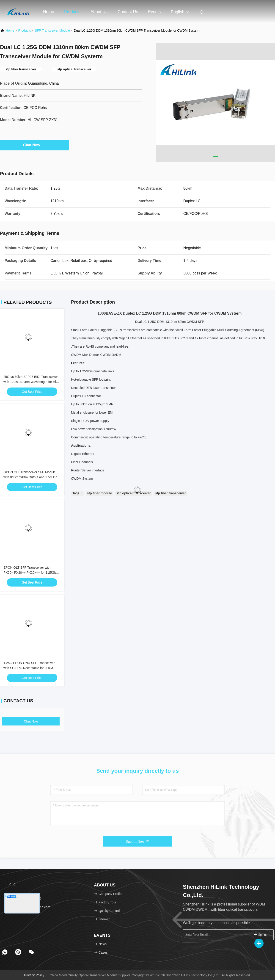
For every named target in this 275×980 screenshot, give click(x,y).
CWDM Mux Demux (85, 355)
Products (72, 12)
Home (49, 12)
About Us (99, 12)
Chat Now (34, 145)
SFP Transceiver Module (52, 30)
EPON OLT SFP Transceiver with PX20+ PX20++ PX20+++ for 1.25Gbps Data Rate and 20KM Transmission (31, 573)
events (154, 12)
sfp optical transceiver (133, 493)
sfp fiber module (100, 493)
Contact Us (128, 12)
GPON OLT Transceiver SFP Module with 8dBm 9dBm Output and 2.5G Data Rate (32, 477)
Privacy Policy (34, 975)
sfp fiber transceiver (170, 493)
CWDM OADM (111, 355)
